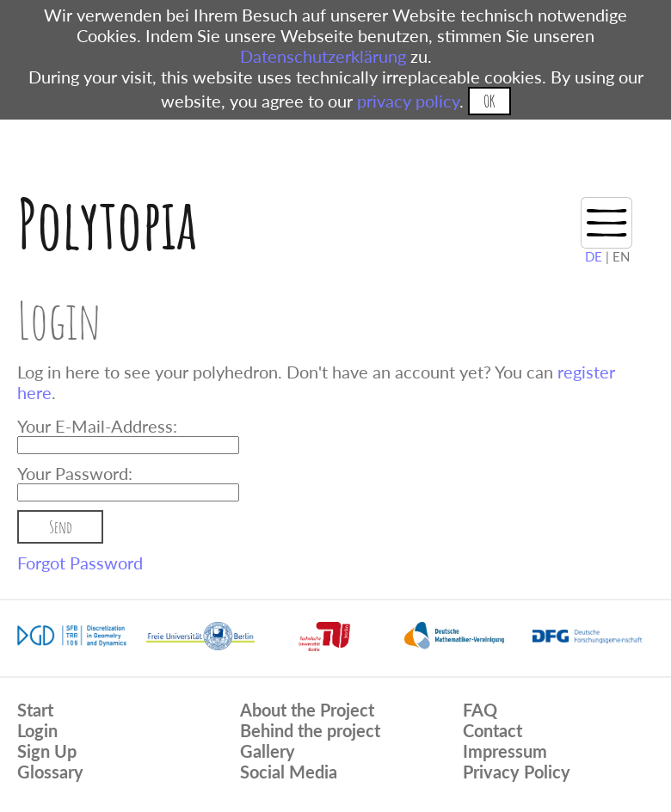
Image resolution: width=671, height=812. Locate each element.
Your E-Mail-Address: (97, 426)
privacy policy (408, 101)
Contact (492, 730)
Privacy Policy (517, 772)
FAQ (480, 710)
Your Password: (75, 473)
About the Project (307, 710)
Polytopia (107, 223)
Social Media (289, 772)
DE (594, 256)
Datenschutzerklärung (323, 56)
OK (489, 101)
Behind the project (310, 730)
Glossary (50, 772)
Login (37, 730)
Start (35, 710)
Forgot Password (80, 563)
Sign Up (47, 751)
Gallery (268, 751)
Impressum (505, 751)
